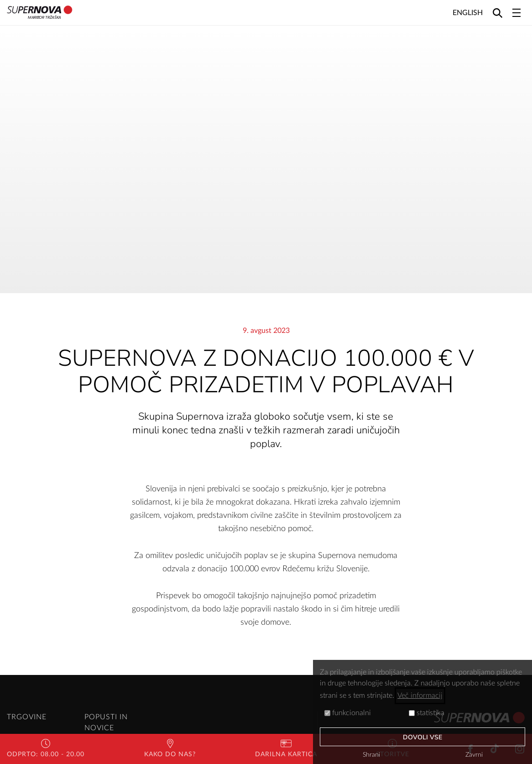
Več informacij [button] (420, 696)
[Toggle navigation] (516, 13)
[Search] (498, 13)
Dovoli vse (423, 737)
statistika (427, 713)
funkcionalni (348, 713)
